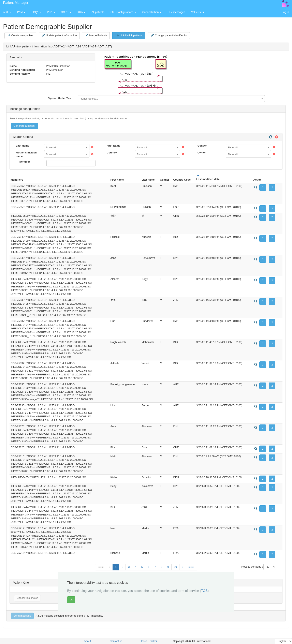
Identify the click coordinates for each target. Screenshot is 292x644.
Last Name (23, 146)
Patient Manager (16, 3)
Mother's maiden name (26, 154)
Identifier (24, 162)
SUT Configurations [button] (123, 12)
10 (175, 567)
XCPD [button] (66, 12)
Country (112, 153)
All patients (98, 12)
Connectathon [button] (152, 12)
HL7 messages (176, 12)
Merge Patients (96, 35)
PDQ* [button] (36, 12)
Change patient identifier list (169, 35)
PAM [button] (21, 12)
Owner (202, 153)
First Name (113, 146)
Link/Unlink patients (129, 35)
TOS (204, 591)
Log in (285, 12)
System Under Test (60, 98)
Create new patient (21, 35)
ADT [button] (7, 12)
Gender (202, 146)
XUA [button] (81, 12)
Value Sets (198, 12)
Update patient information (60, 35)
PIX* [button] (51, 12)
